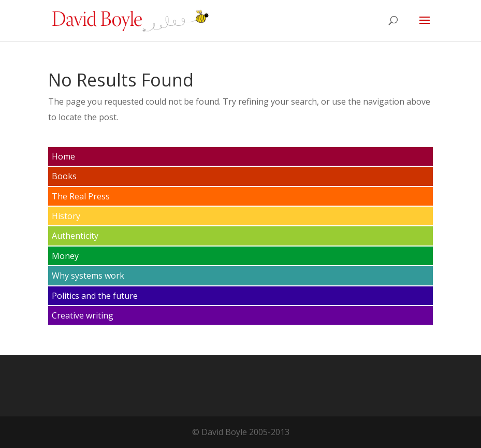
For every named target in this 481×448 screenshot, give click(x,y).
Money (65, 256)
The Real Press (81, 196)
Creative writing (83, 315)
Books (64, 176)
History (66, 216)
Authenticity (75, 236)
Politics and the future (95, 296)
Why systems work (88, 276)
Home (63, 156)
